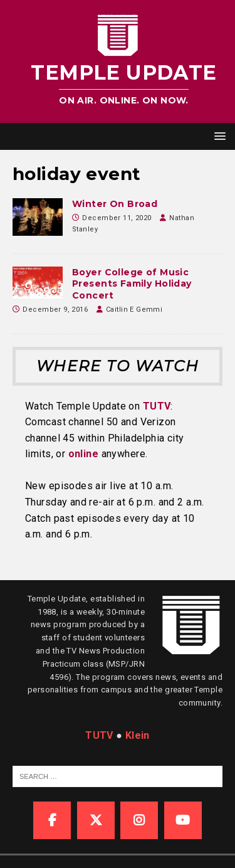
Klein (138, 735)
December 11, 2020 (117, 218)
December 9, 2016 (55, 310)
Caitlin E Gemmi (134, 310)
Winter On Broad (115, 204)
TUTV (157, 406)
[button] (218, 136)
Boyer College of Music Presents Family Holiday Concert (132, 283)
